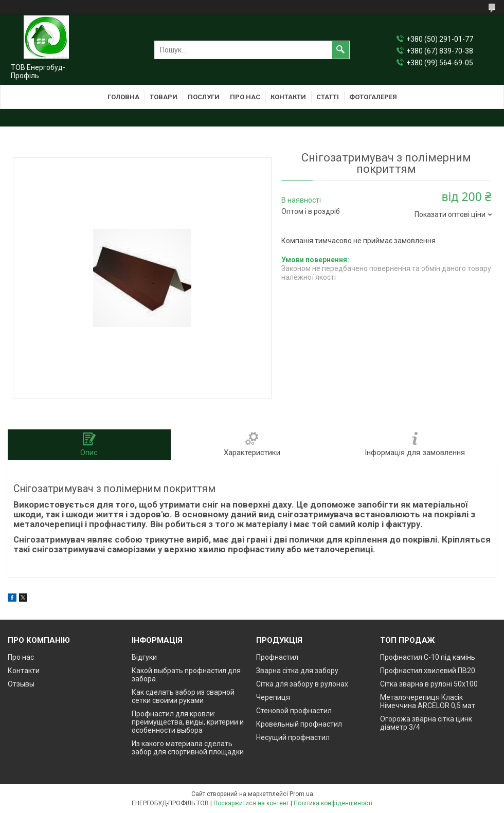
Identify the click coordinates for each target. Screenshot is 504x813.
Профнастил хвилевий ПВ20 (428, 671)
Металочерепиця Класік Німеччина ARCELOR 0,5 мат (428, 701)
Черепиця (273, 697)
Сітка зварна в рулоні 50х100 (429, 684)
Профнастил (277, 657)
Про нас (245, 97)
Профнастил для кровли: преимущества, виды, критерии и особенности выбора (188, 722)
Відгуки (144, 657)
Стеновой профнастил (294, 711)
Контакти (288, 97)
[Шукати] (340, 50)
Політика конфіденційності (333, 803)
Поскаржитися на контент (251, 803)
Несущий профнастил (293, 737)
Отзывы (21, 684)
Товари (164, 97)
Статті (328, 97)
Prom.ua (301, 794)
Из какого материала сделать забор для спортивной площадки (188, 748)
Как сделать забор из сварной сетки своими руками (183, 696)
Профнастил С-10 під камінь (428, 657)
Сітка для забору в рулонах (302, 684)
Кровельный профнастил (299, 724)
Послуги (204, 97)
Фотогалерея (373, 97)
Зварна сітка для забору (297, 671)
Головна (123, 97)
